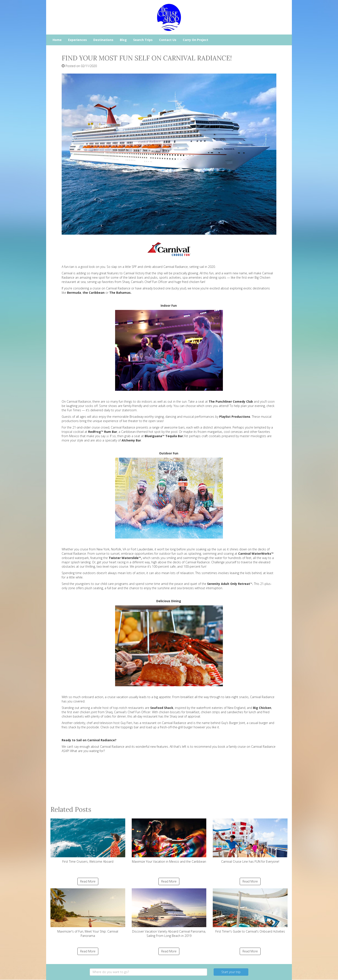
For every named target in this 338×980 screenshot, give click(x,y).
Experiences (77, 40)
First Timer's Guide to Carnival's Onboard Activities (250, 911)
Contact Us (168, 40)
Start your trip (231, 972)
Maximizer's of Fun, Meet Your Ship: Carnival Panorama (88, 913)
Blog (123, 40)
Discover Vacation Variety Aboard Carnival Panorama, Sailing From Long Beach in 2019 (169, 913)
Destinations (103, 40)
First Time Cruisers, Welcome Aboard (88, 841)
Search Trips (143, 40)
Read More (88, 881)
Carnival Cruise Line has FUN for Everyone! (250, 841)
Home (57, 40)
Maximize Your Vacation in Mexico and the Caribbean (169, 841)
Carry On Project (196, 40)
